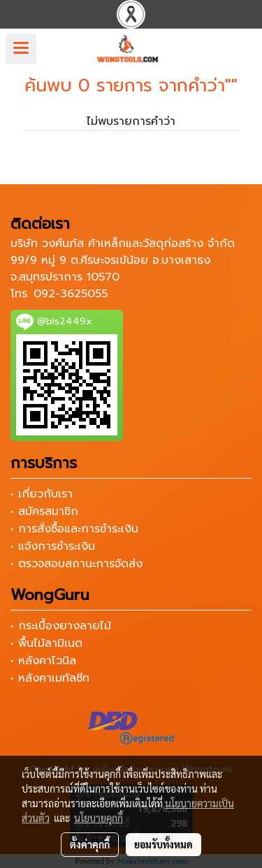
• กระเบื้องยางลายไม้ (61, 626)
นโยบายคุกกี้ (99, 818)
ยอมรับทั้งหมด (163, 844)
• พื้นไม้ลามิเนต (46, 643)
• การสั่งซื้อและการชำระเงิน (74, 529)
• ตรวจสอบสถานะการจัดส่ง (77, 564)
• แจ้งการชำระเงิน (53, 546)
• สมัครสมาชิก (44, 511)
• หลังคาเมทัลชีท (50, 678)
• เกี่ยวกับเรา (42, 494)
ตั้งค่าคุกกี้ (90, 844)
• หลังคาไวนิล (43, 661)
